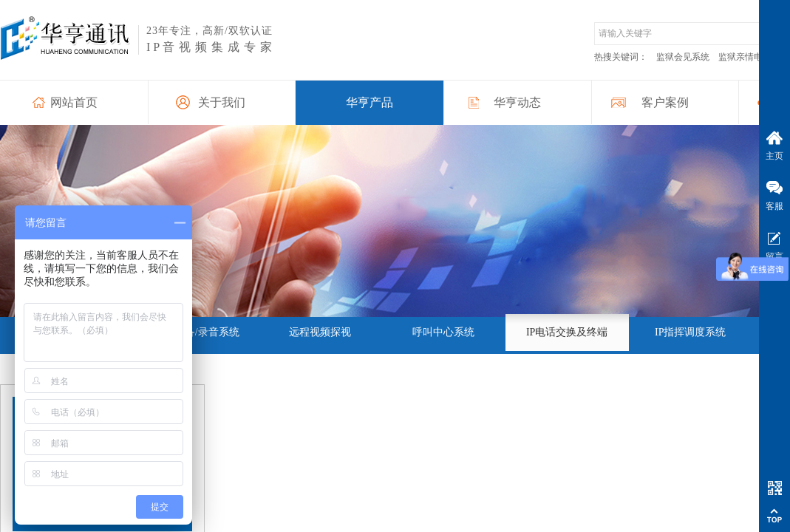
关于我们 (222, 102)
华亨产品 (370, 102)
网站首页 (74, 102)
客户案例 (665, 102)
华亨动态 (517, 102)
